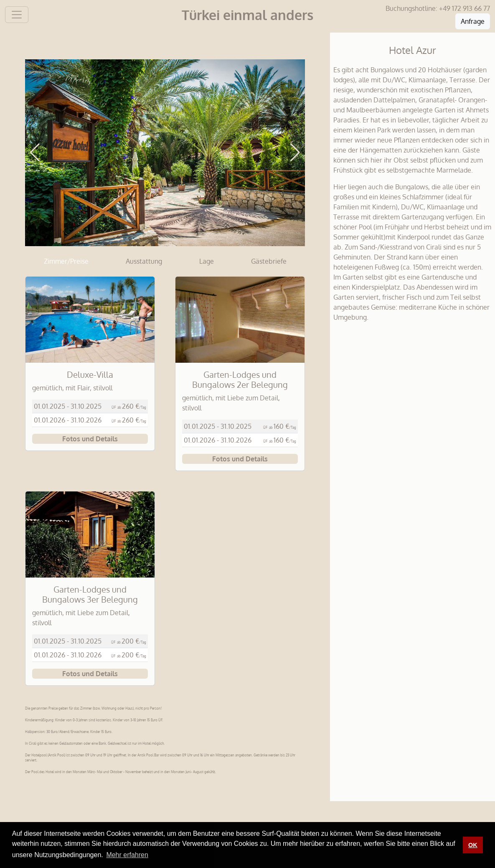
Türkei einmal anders (247, 15)
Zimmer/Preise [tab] (66, 261)
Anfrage (473, 21)
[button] (35, 153)
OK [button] (473, 845)
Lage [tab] (207, 261)
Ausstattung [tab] (144, 261)
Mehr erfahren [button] (127, 855)
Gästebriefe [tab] (269, 261)
